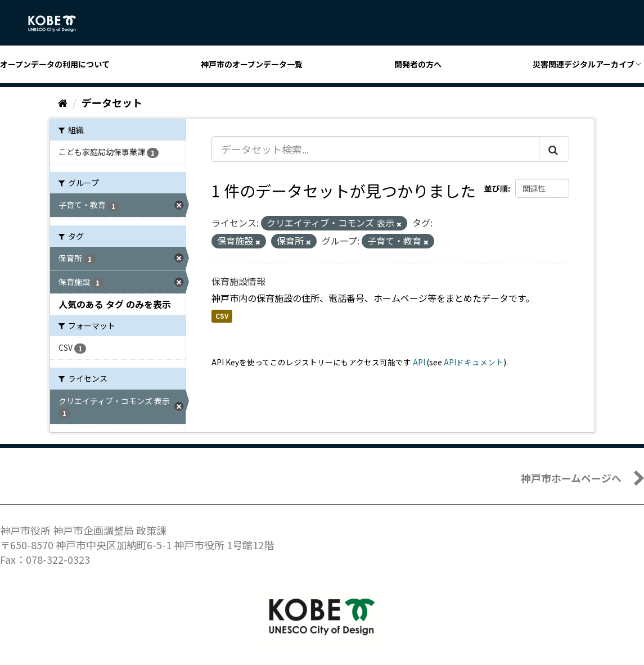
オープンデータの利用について (55, 64)
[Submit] (554, 149)
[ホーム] (63, 102)
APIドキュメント (474, 362)
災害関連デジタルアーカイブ (584, 64)
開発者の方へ (418, 64)
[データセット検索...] (375, 149)
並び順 (496, 188)
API (419, 362)
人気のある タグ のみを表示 (115, 304)
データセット (112, 102)
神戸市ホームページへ (571, 478)
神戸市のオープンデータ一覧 (252, 64)
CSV (222, 316)
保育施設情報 (238, 281)
